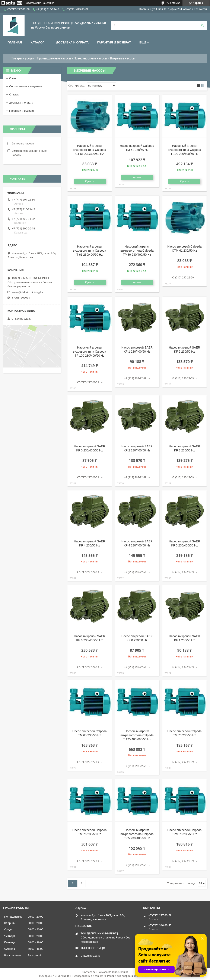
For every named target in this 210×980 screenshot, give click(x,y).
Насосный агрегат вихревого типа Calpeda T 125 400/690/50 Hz (137, 735)
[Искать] (203, 25)
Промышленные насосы (54, 58)
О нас (13, 78)
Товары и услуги (23, 58)
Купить (89, 181)
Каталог (37, 42)
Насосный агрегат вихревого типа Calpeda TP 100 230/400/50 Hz (90, 352)
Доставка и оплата (72, 42)
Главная (15, 42)
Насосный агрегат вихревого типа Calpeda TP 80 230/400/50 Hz (137, 251)
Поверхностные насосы (90, 58)
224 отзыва (173, 3)
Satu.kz (124, 972)
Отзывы (14, 94)
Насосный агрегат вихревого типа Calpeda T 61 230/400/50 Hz (90, 251)
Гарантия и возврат (114, 42)
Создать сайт (33, 3)
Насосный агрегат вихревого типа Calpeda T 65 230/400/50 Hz (137, 834)
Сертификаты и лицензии (26, 86)
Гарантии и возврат (22, 111)
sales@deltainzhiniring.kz (28, 292)
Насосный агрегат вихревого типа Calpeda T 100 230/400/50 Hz (184, 150)
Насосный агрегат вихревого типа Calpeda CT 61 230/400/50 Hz (90, 150)
